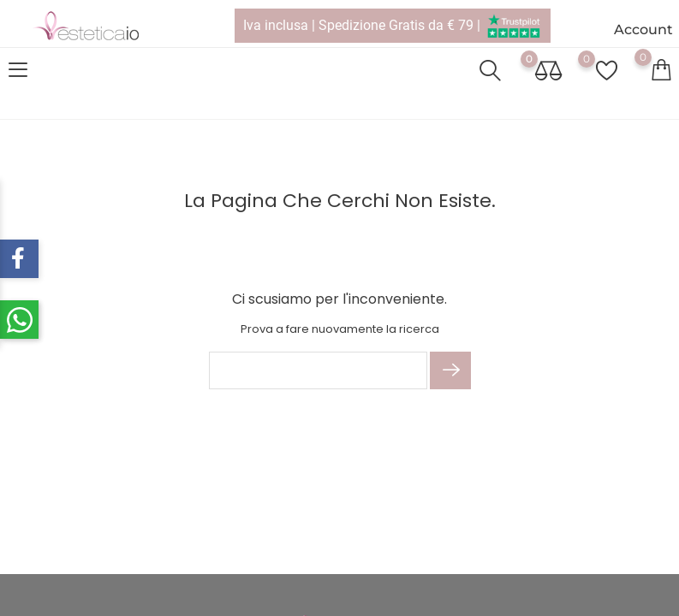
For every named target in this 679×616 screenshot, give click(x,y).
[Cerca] (318, 370)
